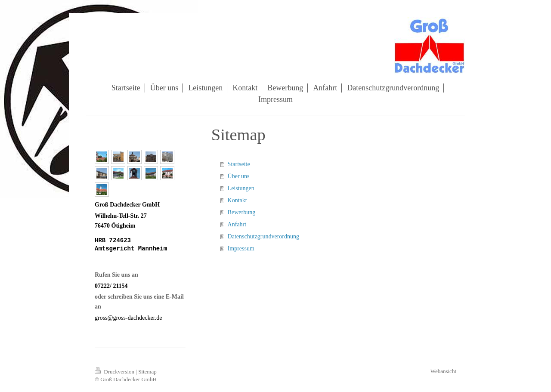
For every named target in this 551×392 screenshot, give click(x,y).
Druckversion (115, 372)
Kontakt (237, 200)
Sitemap (147, 372)
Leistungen (241, 188)
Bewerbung (242, 212)
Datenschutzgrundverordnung (263, 236)
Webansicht (443, 371)
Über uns (239, 176)
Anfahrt (237, 224)
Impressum (241, 248)
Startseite (239, 164)
